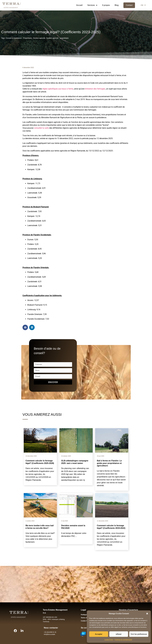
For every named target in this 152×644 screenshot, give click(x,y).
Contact (129, 5)
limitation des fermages (95, 89)
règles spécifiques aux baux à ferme (58, 89)
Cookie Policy (109, 640)
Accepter (99, 634)
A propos (106, 5)
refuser (119, 634)
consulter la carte (41, 128)
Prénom (53, 363)
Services (92, 5)
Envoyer (53, 382)
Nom (53, 369)
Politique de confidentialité (123, 640)
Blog (117, 5)
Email (53, 375)
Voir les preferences (139, 634)
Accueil (79, 5)
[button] (147, 614)
